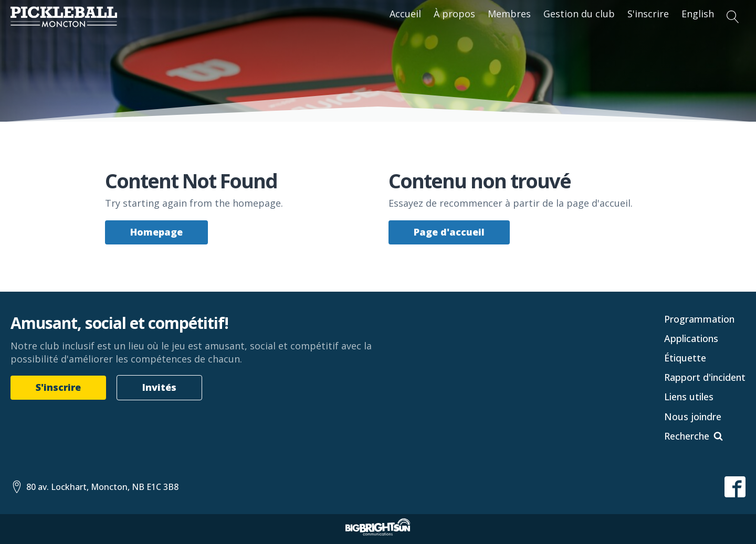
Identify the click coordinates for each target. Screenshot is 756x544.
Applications (691, 338)
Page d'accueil (449, 232)
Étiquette (685, 358)
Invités (159, 387)
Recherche (687, 436)
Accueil (405, 14)
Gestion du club (579, 14)
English (698, 14)
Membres (509, 14)
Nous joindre (693, 417)
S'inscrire (648, 14)
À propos (454, 14)
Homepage (156, 232)
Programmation (699, 319)
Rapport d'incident (705, 377)
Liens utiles (689, 397)
